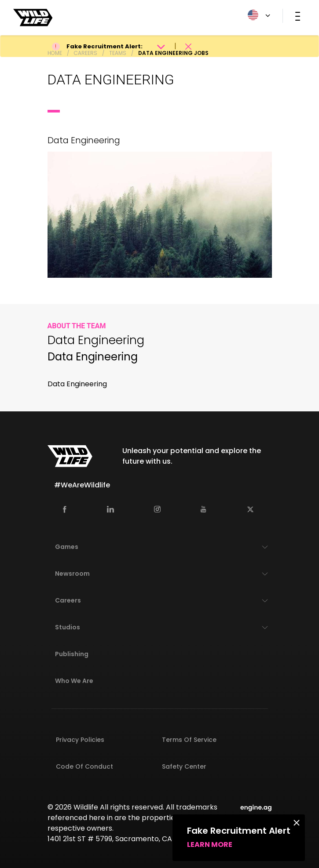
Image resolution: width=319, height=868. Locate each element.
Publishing (72, 654)
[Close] (297, 822)
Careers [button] (68, 600)
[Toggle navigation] (298, 16)
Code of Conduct (84, 766)
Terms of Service (189, 740)
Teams (118, 53)
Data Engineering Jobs (173, 53)
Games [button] (67, 547)
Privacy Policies (80, 740)
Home (55, 53)
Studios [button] (68, 627)
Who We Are (74, 681)
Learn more (210, 844)
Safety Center (184, 766)
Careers (86, 53)
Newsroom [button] (72, 574)
